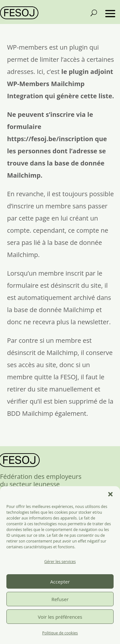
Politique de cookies (60, 633)
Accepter (60, 582)
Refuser (60, 599)
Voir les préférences (60, 617)
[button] (110, 494)
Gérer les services (60, 562)
